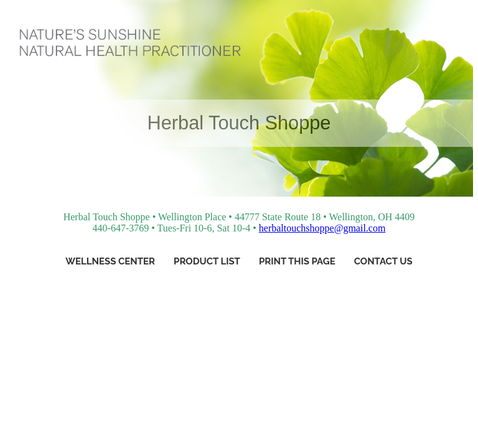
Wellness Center (110, 261)
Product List (207, 261)
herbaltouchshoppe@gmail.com (322, 228)
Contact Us (383, 261)
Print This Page (297, 261)
